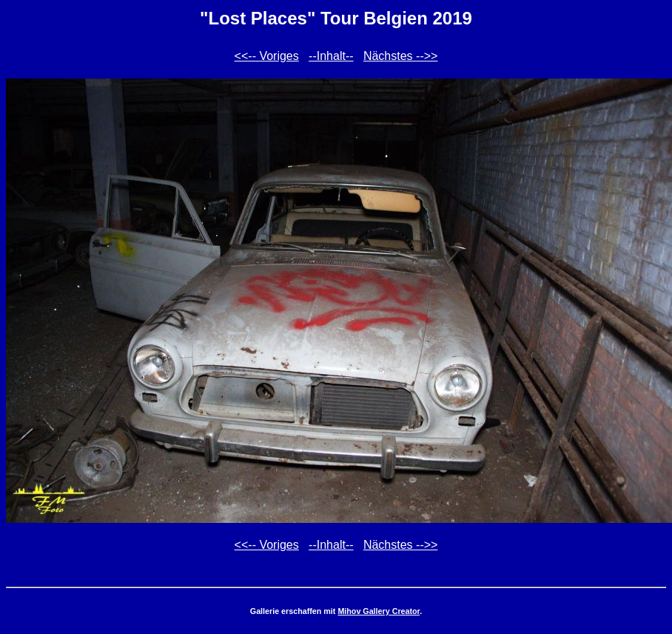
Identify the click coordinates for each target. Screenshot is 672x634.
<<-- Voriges (267, 56)
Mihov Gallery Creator (379, 611)
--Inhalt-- (331, 56)
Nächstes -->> (400, 56)
